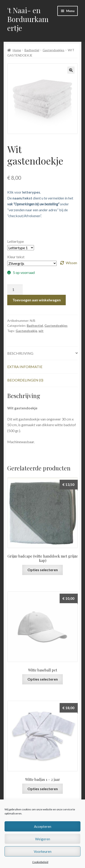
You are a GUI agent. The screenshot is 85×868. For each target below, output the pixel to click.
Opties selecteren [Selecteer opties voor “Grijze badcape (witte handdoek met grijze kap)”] (43, 570)
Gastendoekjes (53, 50)
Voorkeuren (43, 851)
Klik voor (24, 192)
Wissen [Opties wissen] (71, 263)
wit (41, 331)
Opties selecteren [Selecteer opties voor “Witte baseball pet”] (43, 679)
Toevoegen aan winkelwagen (37, 300)
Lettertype (16, 241)
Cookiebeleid (40, 862)
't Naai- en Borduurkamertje (28, 19)
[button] (71, 70)
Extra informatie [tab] (25, 367)
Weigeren (43, 839)
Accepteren (43, 826)
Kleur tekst (16, 257)
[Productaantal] (15, 290)
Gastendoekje (26, 331)
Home (17, 50)
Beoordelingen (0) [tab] (25, 380)
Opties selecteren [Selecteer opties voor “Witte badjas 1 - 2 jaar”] (43, 789)
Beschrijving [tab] (20, 353)
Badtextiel (32, 50)
